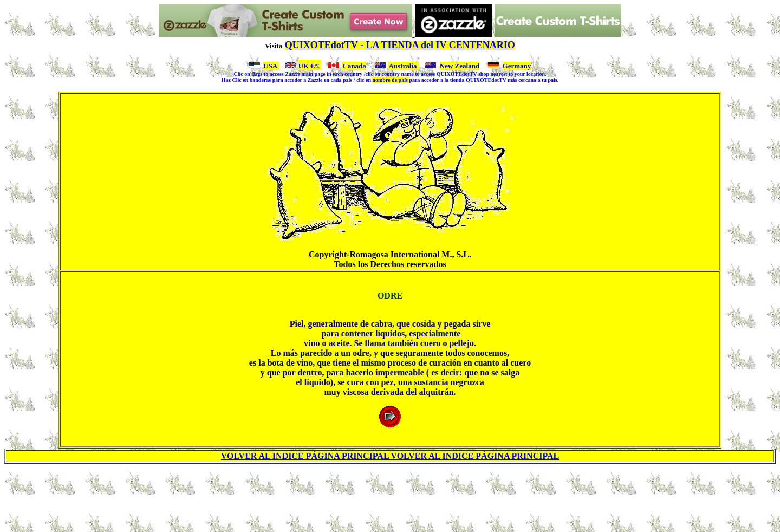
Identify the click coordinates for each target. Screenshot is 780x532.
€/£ (314, 66)
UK (304, 66)
